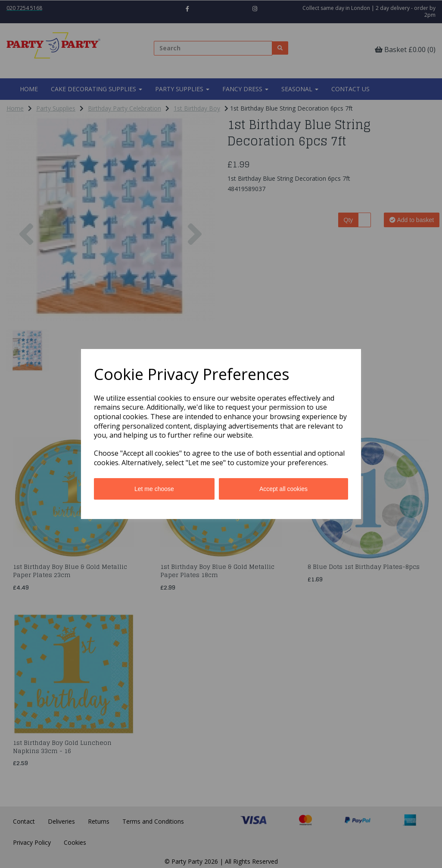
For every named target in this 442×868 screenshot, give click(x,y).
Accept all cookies (283, 489)
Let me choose (154, 489)
